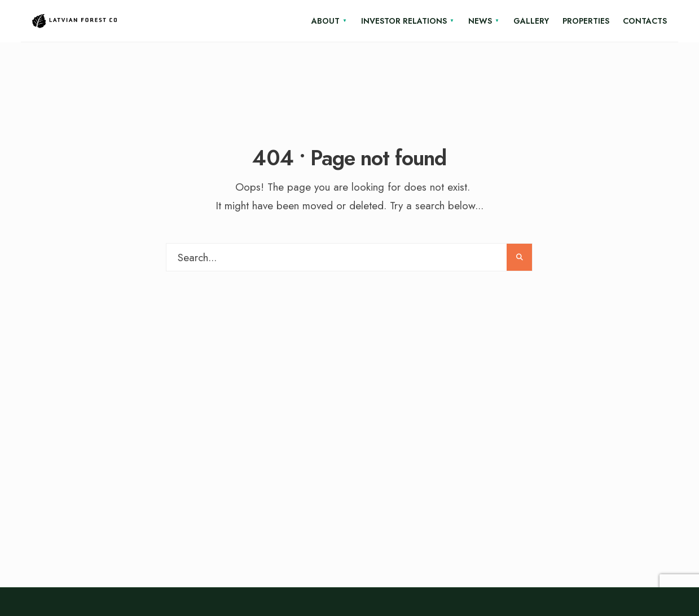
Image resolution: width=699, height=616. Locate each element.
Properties (586, 21)
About (326, 21)
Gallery (531, 21)
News (480, 21)
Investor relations (404, 21)
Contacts (645, 21)
